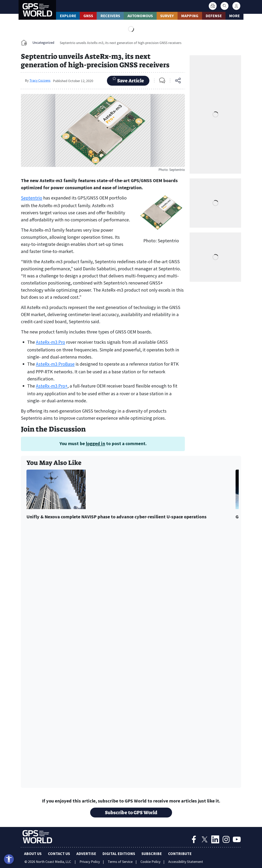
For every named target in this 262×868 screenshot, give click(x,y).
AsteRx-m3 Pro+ (52, 386)
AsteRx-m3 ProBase (55, 364)
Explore (68, 16)
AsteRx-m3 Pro (51, 342)
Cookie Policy (150, 862)
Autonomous (140, 16)
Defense (214, 16)
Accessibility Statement (186, 862)
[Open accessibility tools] (9, 859)
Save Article (128, 80)
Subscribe (152, 853)
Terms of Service (120, 862)
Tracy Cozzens (40, 80)
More (234, 16)
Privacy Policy (90, 862)
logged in (95, 443)
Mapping (190, 16)
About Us (33, 853)
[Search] (225, 6)
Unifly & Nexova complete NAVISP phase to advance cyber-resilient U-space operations (116, 517)
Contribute (180, 853)
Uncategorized (43, 43)
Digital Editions (119, 853)
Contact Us (59, 853)
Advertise (86, 853)
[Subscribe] (213, 6)
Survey (167, 16)
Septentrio (32, 198)
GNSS (88, 16)
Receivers (110, 16)
